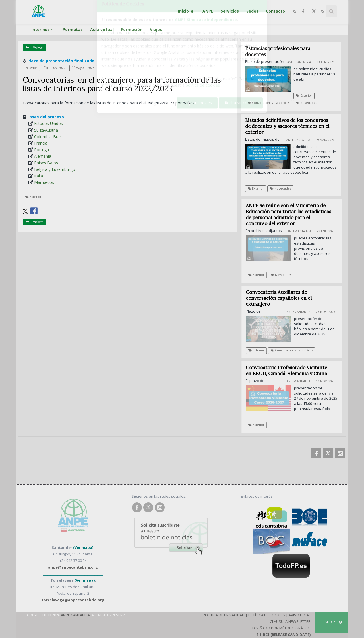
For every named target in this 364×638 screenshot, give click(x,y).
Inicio (187, 11)
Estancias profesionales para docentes (278, 51)
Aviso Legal (300, 615)
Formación (132, 29)
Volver (35, 47)
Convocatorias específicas (269, 103)
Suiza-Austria (46, 130)
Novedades (306, 103)
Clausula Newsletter (290, 621)
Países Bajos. (46, 163)
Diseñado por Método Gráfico (281, 628)
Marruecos (44, 182)
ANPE (208, 11)
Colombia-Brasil (49, 137)
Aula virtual (102, 29)
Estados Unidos (48, 123)
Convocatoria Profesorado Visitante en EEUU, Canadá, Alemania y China (289, 371)
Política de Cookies (267, 615)
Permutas (73, 29)
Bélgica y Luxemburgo (55, 169)
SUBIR (333, 622)
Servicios (230, 11)
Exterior (31, 68)
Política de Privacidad (224, 615)
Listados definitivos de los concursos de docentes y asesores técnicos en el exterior (287, 126)
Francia (41, 143)
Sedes (252, 11)
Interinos (43, 29)
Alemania (43, 156)
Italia (39, 176)
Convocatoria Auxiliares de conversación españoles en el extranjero (282, 298)
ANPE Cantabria (75, 615)
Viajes (156, 29)
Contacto (275, 11)
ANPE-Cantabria (299, 62)
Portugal (42, 150)
